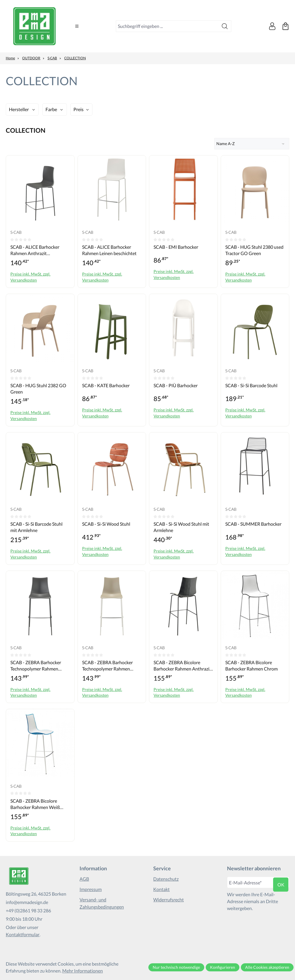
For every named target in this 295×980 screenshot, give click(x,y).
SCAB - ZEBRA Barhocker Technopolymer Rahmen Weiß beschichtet (107, 666)
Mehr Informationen (83, 971)
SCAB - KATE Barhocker (106, 385)
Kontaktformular (23, 934)
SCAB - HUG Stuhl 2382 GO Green (38, 389)
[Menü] (77, 26)
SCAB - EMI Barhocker (176, 247)
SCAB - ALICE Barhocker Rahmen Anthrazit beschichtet (35, 250)
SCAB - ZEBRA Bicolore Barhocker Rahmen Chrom (251, 665)
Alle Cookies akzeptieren (267, 967)
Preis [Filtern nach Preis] (79, 109)
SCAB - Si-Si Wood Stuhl (106, 524)
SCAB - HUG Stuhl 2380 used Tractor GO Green (254, 250)
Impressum (91, 889)
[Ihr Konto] (272, 26)
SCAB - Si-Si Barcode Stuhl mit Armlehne (36, 527)
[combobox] (167, 26)
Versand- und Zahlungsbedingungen (102, 903)
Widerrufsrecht (169, 900)
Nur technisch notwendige (176, 967)
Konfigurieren (223, 967)
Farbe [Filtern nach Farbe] (51, 109)
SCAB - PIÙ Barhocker (176, 385)
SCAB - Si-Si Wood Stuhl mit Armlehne (181, 527)
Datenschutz (166, 879)
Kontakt (161, 889)
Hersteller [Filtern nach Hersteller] (19, 109)
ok (281, 885)
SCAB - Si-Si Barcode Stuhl (251, 385)
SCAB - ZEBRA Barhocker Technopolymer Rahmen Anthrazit (36, 666)
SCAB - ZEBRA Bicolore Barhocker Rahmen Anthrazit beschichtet (182, 666)
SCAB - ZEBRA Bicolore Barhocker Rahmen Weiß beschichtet (35, 804)
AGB (84, 879)
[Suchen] (225, 26)
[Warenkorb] (285, 26)
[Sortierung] (252, 144)
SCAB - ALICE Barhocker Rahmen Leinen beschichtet (109, 250)
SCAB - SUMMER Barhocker (253, 524)
